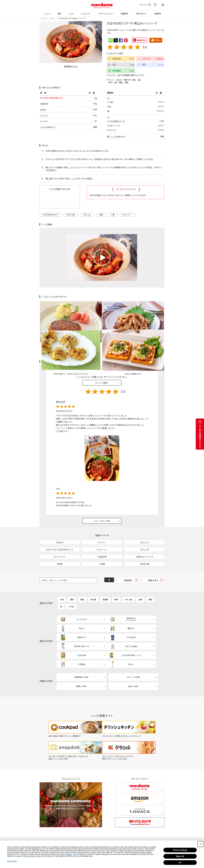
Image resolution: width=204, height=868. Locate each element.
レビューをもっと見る (102, 491)
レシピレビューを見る (115, 53)
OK (180, 863)
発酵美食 (124, 12)
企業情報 (157, 12)
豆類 (140, 583)
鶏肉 (82, 583)
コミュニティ (85, 12)
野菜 (127, 82)
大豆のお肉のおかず (50, 214)
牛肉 (115, 82)
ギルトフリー (127, 214)
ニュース (47, 12)
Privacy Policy (12, 861)
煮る (134, 80)
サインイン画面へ (102, 352)
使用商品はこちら (71, 66)
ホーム (43, 18)
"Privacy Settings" (66, 854)
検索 (163, 5)
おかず (119, 80)
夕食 (113, 214)
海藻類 (105, 583)
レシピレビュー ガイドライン (155, 331)
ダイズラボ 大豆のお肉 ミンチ (53, 98)
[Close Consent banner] (200, 844)
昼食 (101, 214)
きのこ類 (128, 583)
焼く (139, 80)
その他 (71, 590)
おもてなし (87, 214)
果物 (150, 583)
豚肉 (121, 82)
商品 (59, 12)
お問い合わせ (140, 12)
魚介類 (93, 583)
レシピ (71, 12)
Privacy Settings (180, 850)
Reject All (180, 856)
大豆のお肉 (71, 214)
